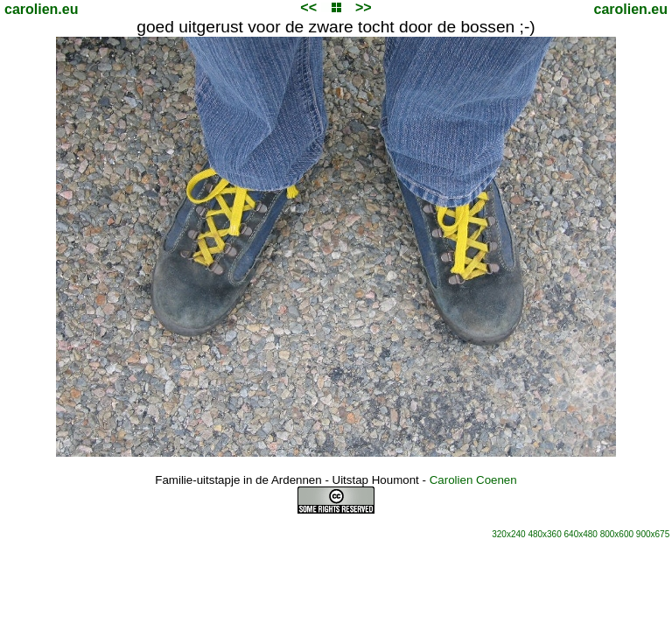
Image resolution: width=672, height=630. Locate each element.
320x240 (508, 534)
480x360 (544, 534)
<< (308, 7)
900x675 (653, 534)
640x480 (581, 534)
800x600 (617, 534)
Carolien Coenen (473, 480)
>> (364, 7)
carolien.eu (41, 9)
